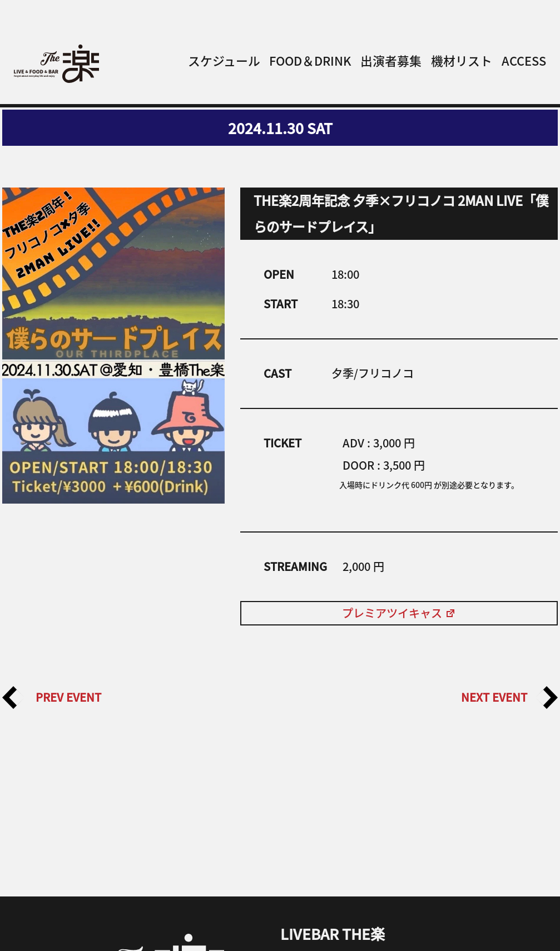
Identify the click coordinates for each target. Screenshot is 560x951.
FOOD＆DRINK (310, 60)
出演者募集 (391, 60)
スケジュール (224, 60)
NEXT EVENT (509, 697)
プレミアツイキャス (399, 613)
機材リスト (462, 60)
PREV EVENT (52, 697)
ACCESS (524, 60)
